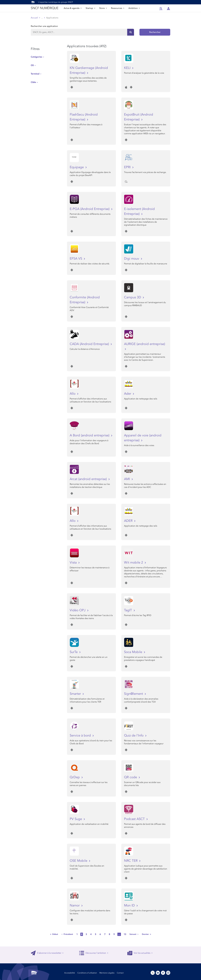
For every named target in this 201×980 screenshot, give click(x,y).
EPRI (128, 167)
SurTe (74, 652)
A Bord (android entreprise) (90, 435)
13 (125, 934)
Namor (75, 905)
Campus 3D (133, 297)
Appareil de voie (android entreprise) (143, 438)
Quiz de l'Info (134, 735)
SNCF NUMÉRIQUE (45, 8)
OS (32, 65)
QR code (131, 777)
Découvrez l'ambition (94, 953)
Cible (33, 82)
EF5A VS (76, 259)
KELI (128, 68)
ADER (129, 521)
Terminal (35, 74)
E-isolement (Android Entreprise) (139, 211)
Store (103, 8)
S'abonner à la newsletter (47, 953)
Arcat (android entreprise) (89, 479)
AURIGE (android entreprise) (145, 344)
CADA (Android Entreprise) (90, 344)
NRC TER (131, 861)
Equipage (77, 167)
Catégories (36, 57)
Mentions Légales (107, 973)
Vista (74, 563)
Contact (120, 973)
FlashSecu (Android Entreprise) (84, 117)
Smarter (76, 694)
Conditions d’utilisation (87, 973)
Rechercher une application (44, 26)
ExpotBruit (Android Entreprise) (139, 117)
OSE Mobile (79, 861)
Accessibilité (70, 973)
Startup (90, 8)
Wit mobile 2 (134, 563)
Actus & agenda (73, 8)
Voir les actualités (140, 953)
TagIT (128, 610)
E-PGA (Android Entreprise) (90, 209)
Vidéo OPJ (78, 610)
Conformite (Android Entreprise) (85, 300)
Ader (128, 394)
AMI (127, 479)
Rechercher (155, 32)
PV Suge (76, 819)
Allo (73, 394)
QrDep (75, 777)
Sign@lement (134, 694)
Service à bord (81, 735)
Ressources (118, 8)
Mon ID (130, 905)
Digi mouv (132, 259)
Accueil (34, 18)
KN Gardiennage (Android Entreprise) (89, 70)
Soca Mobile (134, 652)
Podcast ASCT (135, 819)
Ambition (134, 8)
